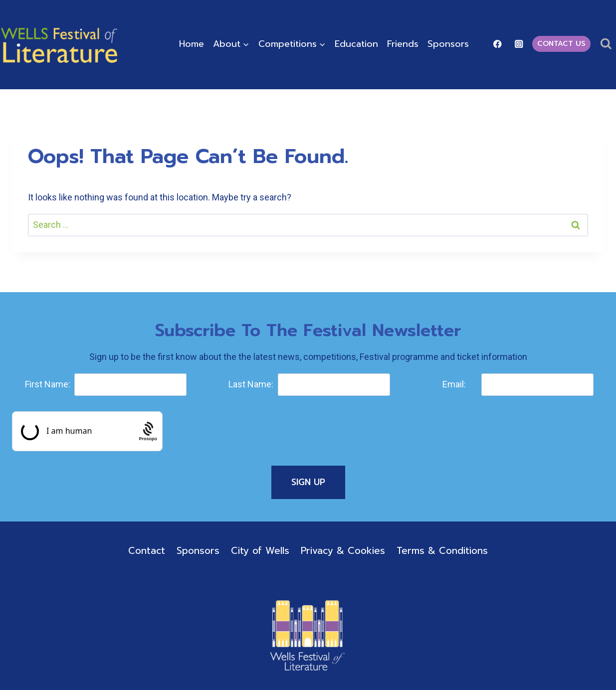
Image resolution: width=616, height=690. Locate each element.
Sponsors (448, 44)
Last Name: (251, 384)
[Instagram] (519, 44)
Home (192, 44)
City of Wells (260, 551)
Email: (454, 384)
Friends (403, 44)
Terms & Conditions (442, 551)
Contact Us (561, 43)
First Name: (48, 384)
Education (356, 44)
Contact (147, 551)
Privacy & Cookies (343, 551)
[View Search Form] (606, 44)
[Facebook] (498, 44)
